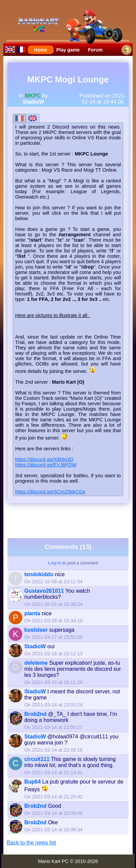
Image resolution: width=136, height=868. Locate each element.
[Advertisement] (71, 520)
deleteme (36, 663)
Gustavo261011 (44, 591)
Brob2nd (35, 714)
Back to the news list (31, 843)
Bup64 (33, 782)
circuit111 (37, 759)
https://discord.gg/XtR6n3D (44, 459)
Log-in (55, 563)
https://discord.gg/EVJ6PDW (46, 465)
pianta (32, 613)
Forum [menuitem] (96, 50)
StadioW (33, 102)
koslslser (36, 630)
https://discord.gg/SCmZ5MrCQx (50, 492)
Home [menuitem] (41, 50)
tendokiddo (39, 574)
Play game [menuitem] (68, 50)
